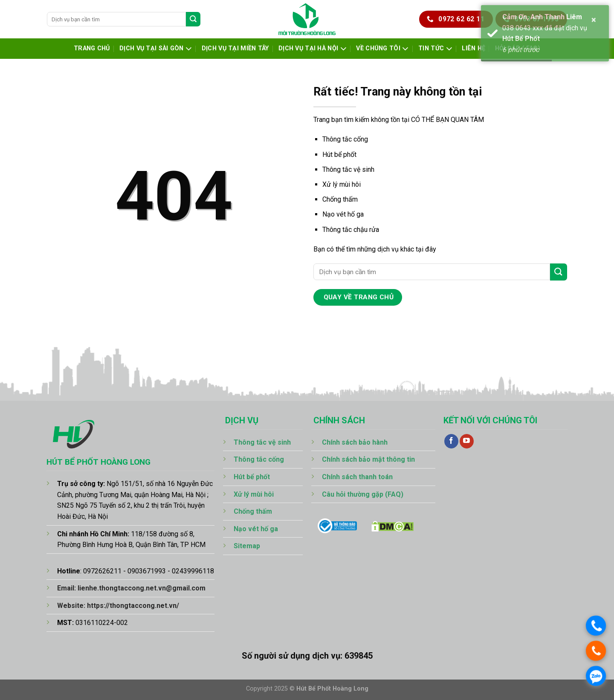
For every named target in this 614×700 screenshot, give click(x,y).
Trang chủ (92, 48)
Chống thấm (340, 199)
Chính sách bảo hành (355, 442)
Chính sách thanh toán (357, 477)
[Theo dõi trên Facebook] (451, 441)
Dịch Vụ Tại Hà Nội (313, 49)
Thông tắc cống (345, 139)
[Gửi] (193, 19)
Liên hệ (474, 48)
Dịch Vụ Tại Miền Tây (235, 48)
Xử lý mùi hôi (342, 184)
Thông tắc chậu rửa (351, 230)
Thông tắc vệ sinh (348, 169)
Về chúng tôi (382, 49)
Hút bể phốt (339, 155)
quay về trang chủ (359, 297)
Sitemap (247, 546)
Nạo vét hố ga (343, 214)
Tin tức (435, 49)
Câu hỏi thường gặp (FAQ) (363, 494)
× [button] (594, 20)
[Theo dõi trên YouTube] (467, 441)
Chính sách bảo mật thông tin (368, 459)
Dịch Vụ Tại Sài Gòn (156, 49)
